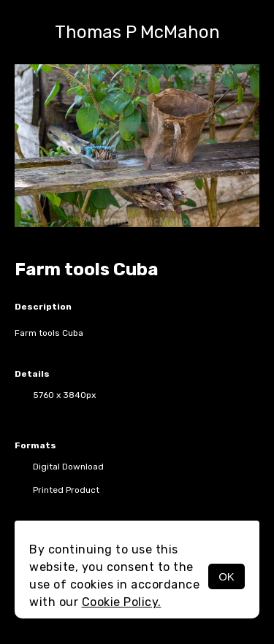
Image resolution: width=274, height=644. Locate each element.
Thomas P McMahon (137, 32)
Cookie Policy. (122, 602)
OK (227, 576)
